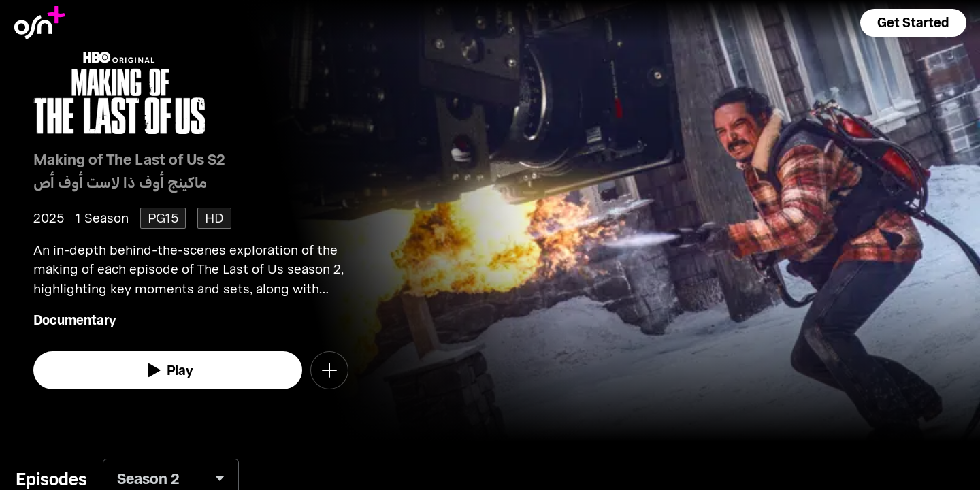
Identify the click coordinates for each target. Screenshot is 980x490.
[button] (913, 23)
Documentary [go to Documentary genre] (75, 320)
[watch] (168, 370)
